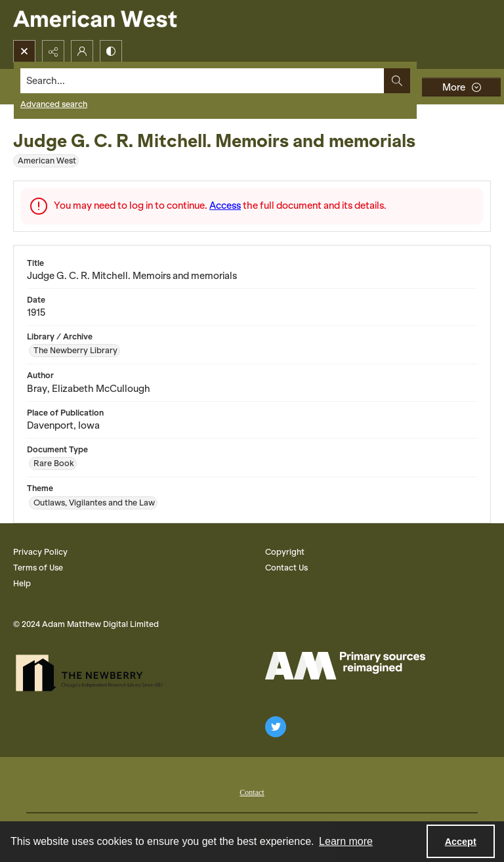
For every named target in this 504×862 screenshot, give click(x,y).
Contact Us (286, 568)
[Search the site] (202, 81)
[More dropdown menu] (461, 87)
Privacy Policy (40, 552)
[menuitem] (252, 791)
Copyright (285, 552)
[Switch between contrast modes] (111, 51)
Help (22, 583)
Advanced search (54, 104)
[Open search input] (24, 51)
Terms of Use (38, 568)
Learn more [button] (346, 841)
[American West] (118, 20)
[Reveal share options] (53, 51)
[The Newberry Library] (93, 673)
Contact (252, 792)
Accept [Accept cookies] (461, 842)
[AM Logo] (345, 666)
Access (225, 205)
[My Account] (82, 51)
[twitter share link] (276, 727)
